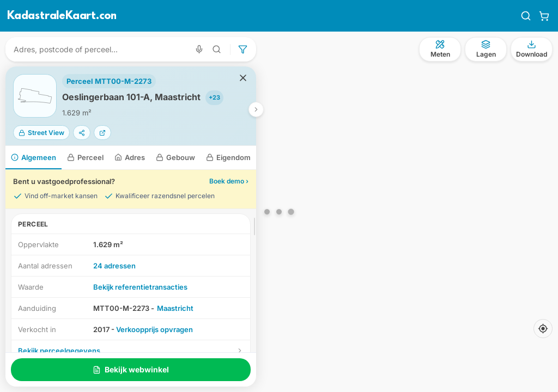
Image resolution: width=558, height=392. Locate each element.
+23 (214, 97)
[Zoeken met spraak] (199, 49)
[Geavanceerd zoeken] (217, 49)
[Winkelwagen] (544, 16)
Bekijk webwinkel (131, 369)
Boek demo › (229, 181)
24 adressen (114, 266)
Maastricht (175, 308)
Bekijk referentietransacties (140, 287)
